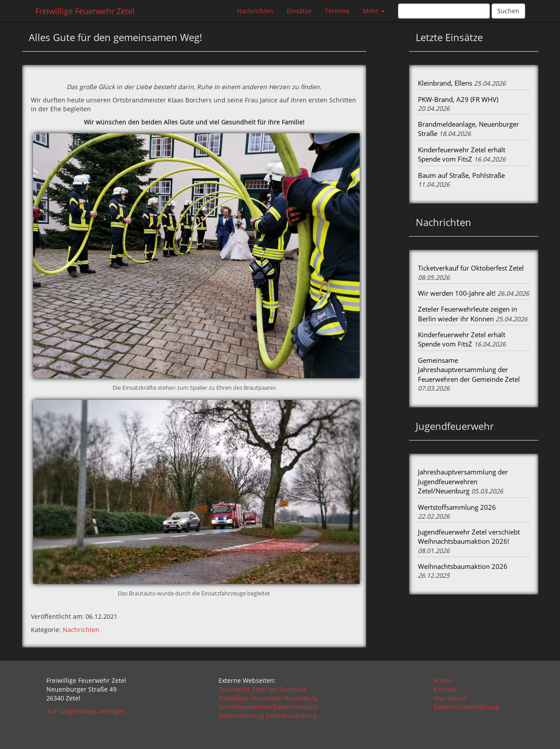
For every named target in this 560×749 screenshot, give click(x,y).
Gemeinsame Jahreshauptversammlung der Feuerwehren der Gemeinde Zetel (469, 370)
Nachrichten (255, 11)
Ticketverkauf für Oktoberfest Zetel (471, 268)
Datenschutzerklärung (466, 707)
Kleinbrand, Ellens (445, 83)
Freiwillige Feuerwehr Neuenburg (268, 698)
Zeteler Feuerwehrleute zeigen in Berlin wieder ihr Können (468, 314)
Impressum (450, 698)
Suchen (508, 11)
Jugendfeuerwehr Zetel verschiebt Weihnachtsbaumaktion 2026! (469, 536)
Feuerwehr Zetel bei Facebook (263, 689)
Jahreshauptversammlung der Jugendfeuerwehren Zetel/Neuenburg (463, 481)
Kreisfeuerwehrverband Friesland (268, 707)
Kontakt (445, 689)
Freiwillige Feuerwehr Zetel (85, 11)
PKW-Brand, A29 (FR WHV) (458, 99)
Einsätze (299, 11)
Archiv (443, 680)
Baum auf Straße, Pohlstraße (461, 175)
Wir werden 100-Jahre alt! (457, 293)
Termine (337, 11)
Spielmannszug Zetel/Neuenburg (267, 716)
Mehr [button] (374, 11)
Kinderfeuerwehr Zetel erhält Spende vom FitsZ (462, 154)
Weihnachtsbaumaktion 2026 (463, 566)
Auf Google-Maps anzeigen (86, 711)
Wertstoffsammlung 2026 (457, 507)
